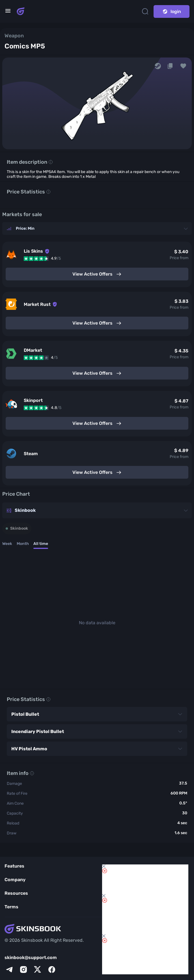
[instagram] (23, 970)
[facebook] (52, 970)
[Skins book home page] (21, 11)
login (172, 11)
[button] (183, 66)
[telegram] (9, 970)
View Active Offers (97, 274)
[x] (38, 970)
